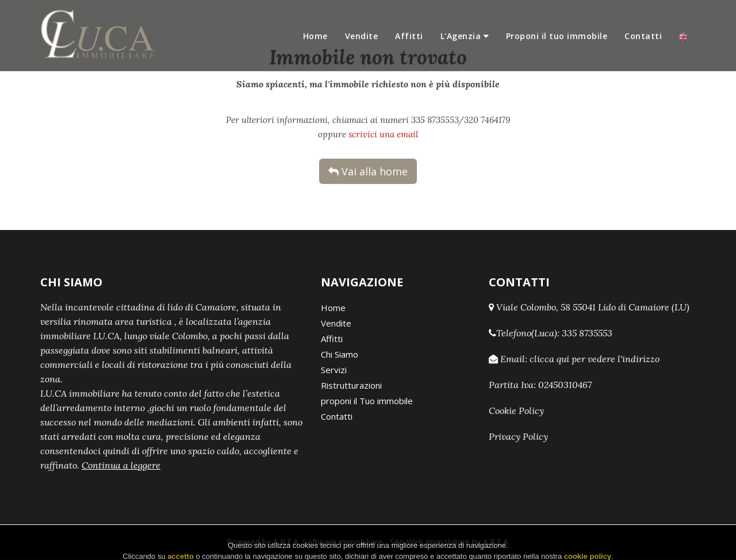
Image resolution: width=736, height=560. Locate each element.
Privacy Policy (518, 436)
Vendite (362, 36)
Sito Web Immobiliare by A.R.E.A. (450, 542)
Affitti (409, 36)
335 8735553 (587, 333)
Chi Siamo (340, 354)
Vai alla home (368, 171)
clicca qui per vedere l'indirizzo (595, 359)
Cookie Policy (516, 411)
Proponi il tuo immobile (557, 36)
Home (315, 36)
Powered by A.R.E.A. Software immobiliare (304, 542)
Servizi (334, 370)
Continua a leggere (121, 465)
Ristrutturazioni (351, 385)
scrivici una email (383, 134)
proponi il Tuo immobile (367, 401)
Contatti (643, 36)
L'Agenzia (461, 36)
